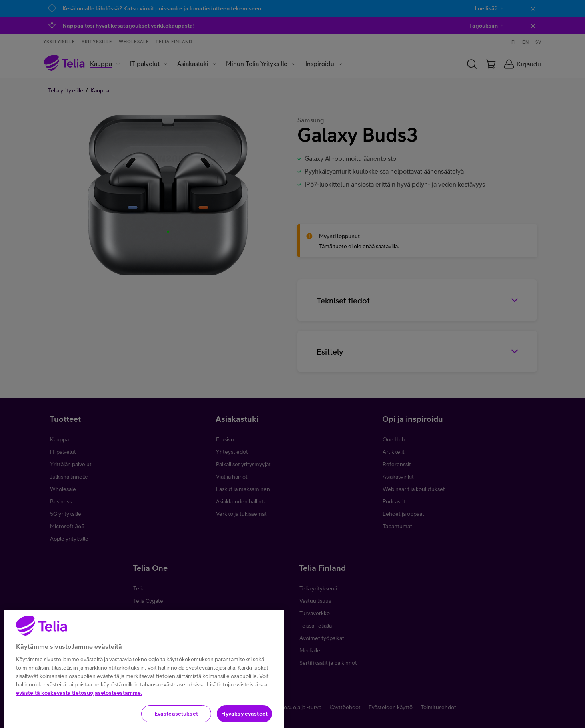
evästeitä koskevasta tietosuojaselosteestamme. (79, 725)
